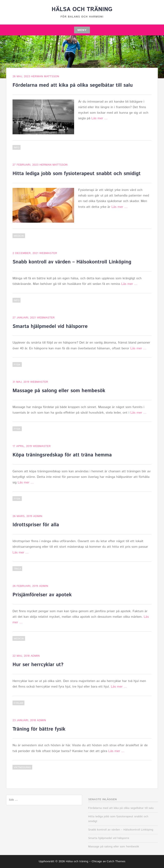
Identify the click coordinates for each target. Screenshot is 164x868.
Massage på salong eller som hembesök (59, 391)
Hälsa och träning (82, 9)
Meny (82, 30)
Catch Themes (116, 861)
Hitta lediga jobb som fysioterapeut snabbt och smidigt (77, 174)
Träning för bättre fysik (39, 729)
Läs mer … (99, 118)
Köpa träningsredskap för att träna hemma (62, 455)
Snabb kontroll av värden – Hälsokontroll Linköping (72, 262)
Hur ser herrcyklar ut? (38, 665)
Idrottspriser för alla (36, 525)
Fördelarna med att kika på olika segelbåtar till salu (73, 85)
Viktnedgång (22, 767)
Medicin (19, 236)
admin (38, 516)
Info (17, 148)
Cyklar (18, 703)
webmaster (48, 253)
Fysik (17, 365)
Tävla (17, 569)
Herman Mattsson (45, 76)
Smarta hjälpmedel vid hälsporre (50, 326)
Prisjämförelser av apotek (42, 595)
